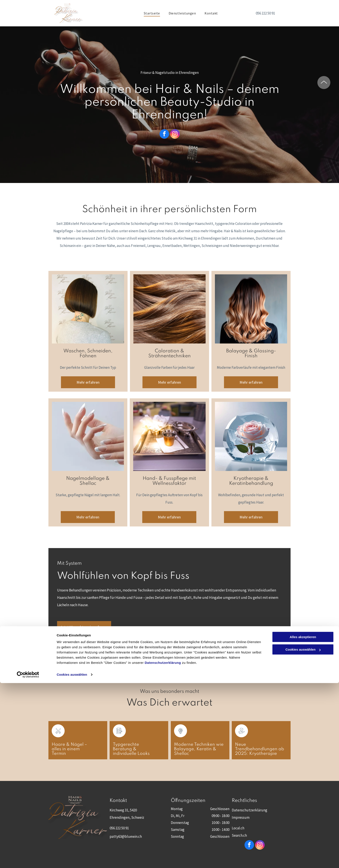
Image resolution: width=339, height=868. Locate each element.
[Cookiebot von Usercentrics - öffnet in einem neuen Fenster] (28, 860)
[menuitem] (152, 13)
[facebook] (164, 134)
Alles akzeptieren (303, 822)
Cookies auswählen (72, 859)
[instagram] (175, 134)
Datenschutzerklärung (163, 848)
